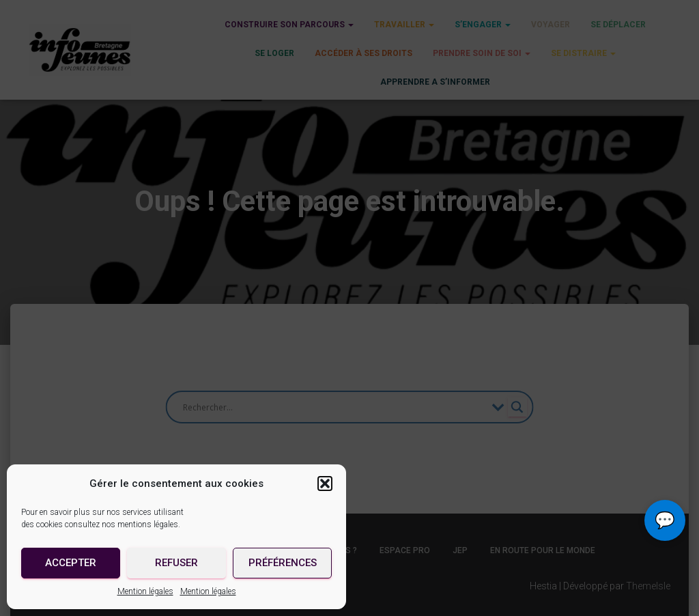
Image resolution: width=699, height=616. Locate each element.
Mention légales (145, 591)
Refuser (176, 563)
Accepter (71, 563)
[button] (325, 484)
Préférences (283, 563)
